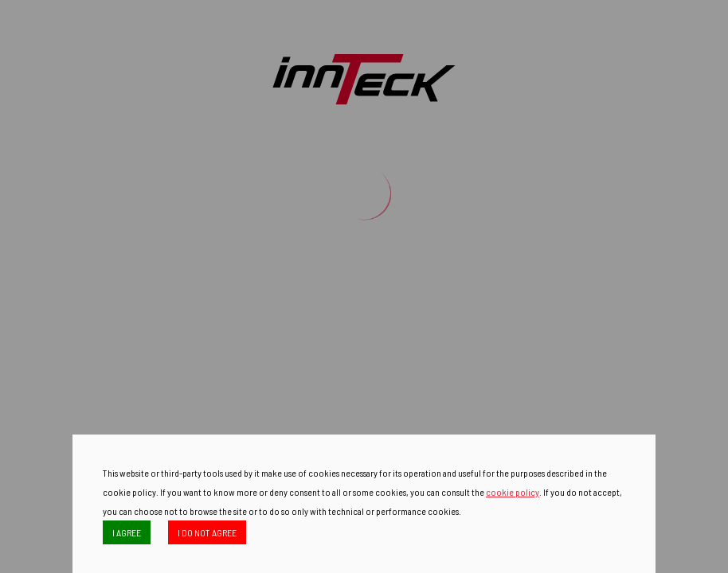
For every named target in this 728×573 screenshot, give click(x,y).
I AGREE (127, 532)
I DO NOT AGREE (207, 532)
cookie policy (513, 492)
